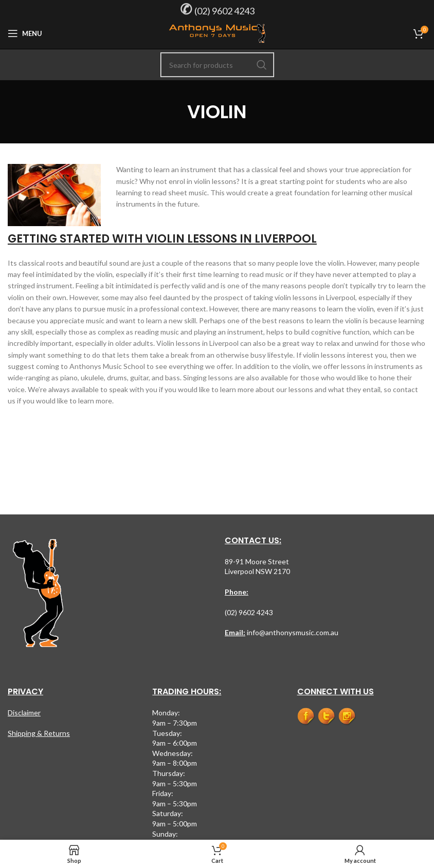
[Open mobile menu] (25, 33)
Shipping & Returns (39, 733)
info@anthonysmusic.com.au (292, 632)
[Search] (217, 65)
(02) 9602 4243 (224, 11)
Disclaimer (24, 713)
